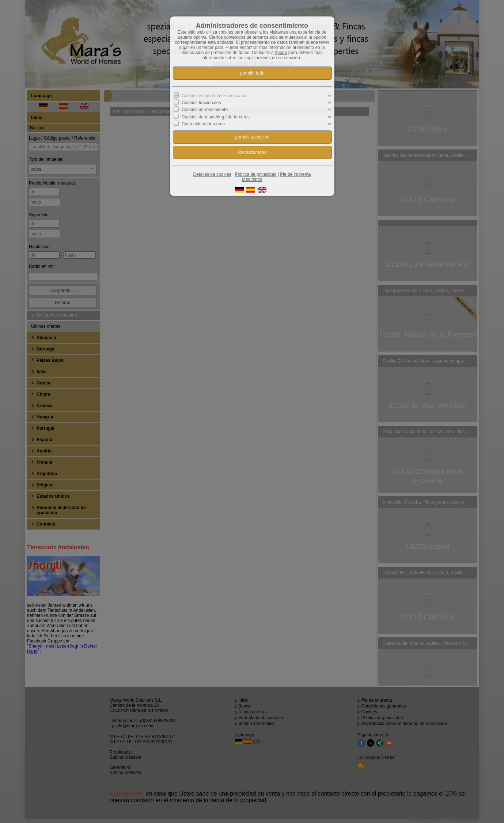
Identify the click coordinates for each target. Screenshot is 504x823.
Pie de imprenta (295, 174)
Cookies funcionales (201, 103)
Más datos (252, 179)
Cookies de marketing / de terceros (216, 117)
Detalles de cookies (212, 174)
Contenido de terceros (203, 124)
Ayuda (281, 53)
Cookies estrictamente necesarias (215, 96)
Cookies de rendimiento (205, 110)
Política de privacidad (255, 174)
